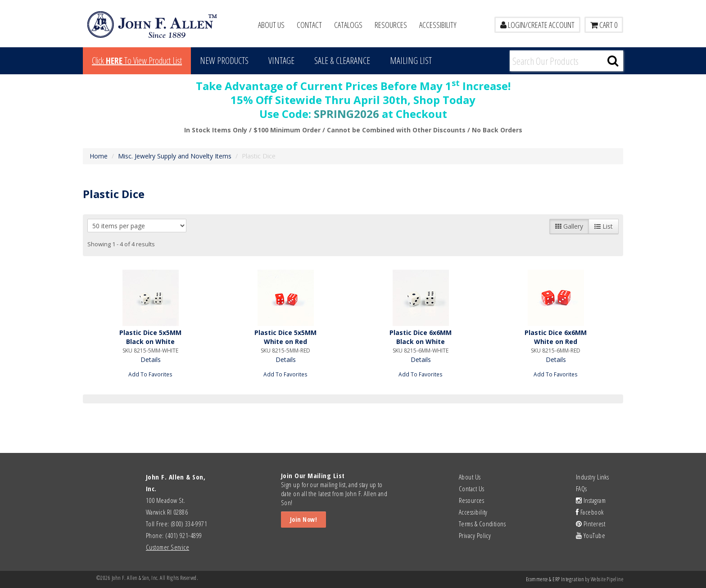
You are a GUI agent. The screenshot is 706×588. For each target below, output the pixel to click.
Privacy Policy (475, 535)
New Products (224, 61)
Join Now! (303, 519)
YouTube (591, 535)
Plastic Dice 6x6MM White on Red (556, 337)
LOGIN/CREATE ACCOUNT (537, 25)
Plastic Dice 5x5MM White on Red (285, 337)
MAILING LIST (411, 61)
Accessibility (438, 25)
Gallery (569, 226)
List (604, 226)
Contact (309, 25)
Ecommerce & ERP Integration (555, 579)
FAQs (582, 488)
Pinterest (591, 524)
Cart (604, 25)
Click (137, 61)
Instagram (591, 500)
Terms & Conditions (482, 524)
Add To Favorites (150, 374)
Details (151, 360)
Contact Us (472, 488)
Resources (391, 25)
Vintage (281, 61)
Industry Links (592, 477)
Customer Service (167, 547)
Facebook (590, 512)
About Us (271, 25)
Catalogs (348, 25)
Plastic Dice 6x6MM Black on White (421, 337)
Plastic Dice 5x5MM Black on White (150, 337)
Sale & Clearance (342, 61)
